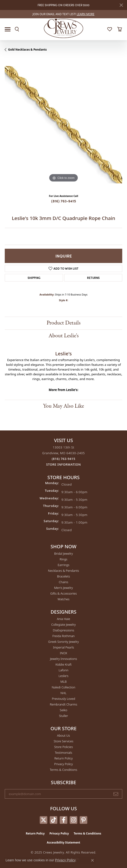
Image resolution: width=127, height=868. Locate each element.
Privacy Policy (63, 764)
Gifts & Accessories (63, 593)
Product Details (64, 323)
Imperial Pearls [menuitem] (63, 647)
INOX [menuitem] (63, 653)
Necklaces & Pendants (63, 571)
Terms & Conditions (63, 770)
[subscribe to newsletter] (116, 794)
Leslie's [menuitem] (63, 676)
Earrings (63, 565)
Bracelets (63, 576)
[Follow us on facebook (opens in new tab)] (63, 820)
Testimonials (64, 753)
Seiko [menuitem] (63, 710)
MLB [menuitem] (63, 682)
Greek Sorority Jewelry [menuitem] (64, 642)
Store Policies (63, 747)
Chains (63, 582)
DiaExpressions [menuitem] (63, 630)
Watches (63, 599)
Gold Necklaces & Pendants (27, 50)
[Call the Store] (64, 459)
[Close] (121, 5)
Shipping (34, 278)
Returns (93, 278)
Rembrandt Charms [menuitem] (63, 704)
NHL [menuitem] (63, 693)
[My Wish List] (110, 29)
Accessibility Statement (63, 842)
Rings (63, 559)
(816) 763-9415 (64, 201)
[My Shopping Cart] (120, 29)
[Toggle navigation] (8, 29)
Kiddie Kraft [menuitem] (63, 664)
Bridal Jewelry (64, 553)
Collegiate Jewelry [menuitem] (64, 625)
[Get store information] (63, 465)
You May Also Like (63, 406)
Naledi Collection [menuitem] (64, 687)
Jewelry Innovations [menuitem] (63, 659)
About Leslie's (64, 336)
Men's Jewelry (64, 588)
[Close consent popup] (93, 860)
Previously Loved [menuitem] (63, 699)
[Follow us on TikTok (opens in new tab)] (54, 820)
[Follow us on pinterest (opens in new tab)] (83, 820)
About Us (63, 735)
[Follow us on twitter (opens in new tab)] (44, 820)
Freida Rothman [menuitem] (63, 636)
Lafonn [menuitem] (64, 670)
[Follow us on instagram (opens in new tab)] (73, 820)
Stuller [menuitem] (63, 716)
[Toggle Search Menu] (17, 29)
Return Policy (64, 758)
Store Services (64, 741)
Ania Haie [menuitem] (63, 619)
